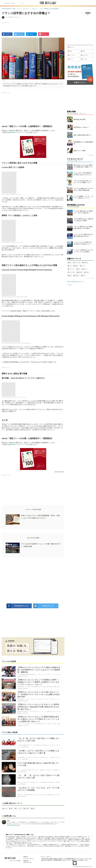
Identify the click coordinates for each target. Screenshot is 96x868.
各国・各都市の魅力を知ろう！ (83, 135)
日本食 (87, 272)
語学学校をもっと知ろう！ (81, 127)
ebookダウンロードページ (18, 132)
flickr (5, 80)
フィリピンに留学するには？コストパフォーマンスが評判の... (83, 251)
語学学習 (26, 809)
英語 (70, 263)
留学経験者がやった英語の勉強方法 (83, 143)
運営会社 (26, 857)
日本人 (84, 269)
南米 (83, 51)
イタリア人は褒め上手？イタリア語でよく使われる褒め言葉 (83, 189)
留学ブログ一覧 (27, 862)
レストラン (71, 269)
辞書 (33, 809)
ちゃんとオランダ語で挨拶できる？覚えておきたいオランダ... (83, 174)
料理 (83, 276)
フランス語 (18, 809)
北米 (70, 51)
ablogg (17, 861)
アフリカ (84, 59)
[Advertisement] (33, 580)
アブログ (69, 285)
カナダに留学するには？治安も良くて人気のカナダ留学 (83, 220)
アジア (71, 59)
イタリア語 (77, 263)
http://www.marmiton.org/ (13, 825)
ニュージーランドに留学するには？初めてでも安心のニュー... (83, 243)
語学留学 (76, 276)
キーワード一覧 (90, 278)
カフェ (82, 266)
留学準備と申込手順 (79, 119)
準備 (70, 276)
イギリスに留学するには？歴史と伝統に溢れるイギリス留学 (83, 227)
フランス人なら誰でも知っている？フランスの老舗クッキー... (83, 182)
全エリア (71, 47)
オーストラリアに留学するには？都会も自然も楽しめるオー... (83, 235)
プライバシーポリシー (29, 859)
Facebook (26, 861)
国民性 (76, 266)
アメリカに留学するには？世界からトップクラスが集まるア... (83, 212)
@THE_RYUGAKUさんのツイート (76, 282)
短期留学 (79, 272)
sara (8, 821)
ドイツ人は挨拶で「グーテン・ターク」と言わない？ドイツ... (83, 197)
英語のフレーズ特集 (79, 151)
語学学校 (85, 263)
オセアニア (85, 55)
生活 (78, 269)
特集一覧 (91, 155)
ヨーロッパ (72, 55)
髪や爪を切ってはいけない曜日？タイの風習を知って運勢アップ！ (83, 166)
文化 (70, 266)
